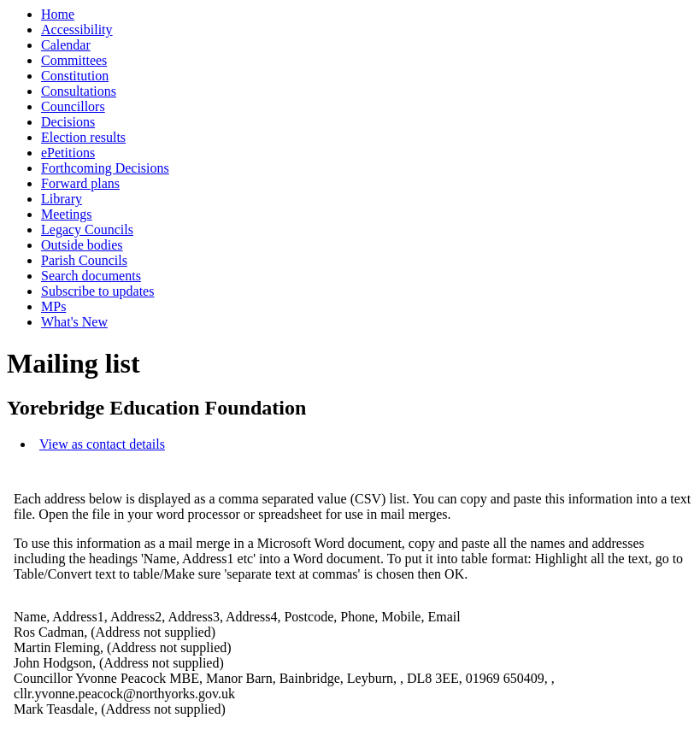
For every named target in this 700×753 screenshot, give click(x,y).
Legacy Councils (87, 229)
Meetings (67, 214)
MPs (53, 306)
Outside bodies (82, 245)
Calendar (66, 45)
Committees (74, 60)
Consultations (79, 91)
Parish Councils (84, 260)
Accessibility (77, 29)
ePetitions (68, 153)
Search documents (91, 276)
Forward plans (80, 183)
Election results (83, 137)
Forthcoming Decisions (105, 168)
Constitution (75, 76)
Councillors (73, 106)
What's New (74, 322)
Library (62, 199)
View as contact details (102, 444)
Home (58, 14)
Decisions (68, 122)
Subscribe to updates (97, 291)
